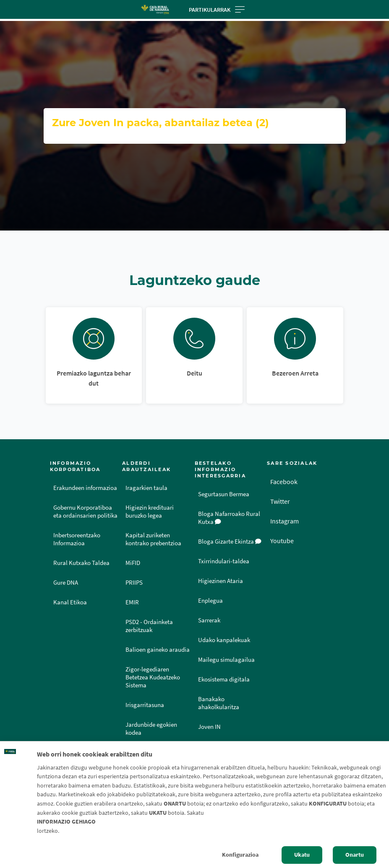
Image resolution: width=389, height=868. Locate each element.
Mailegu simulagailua (226, 660)
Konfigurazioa (240, 855)
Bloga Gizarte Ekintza (230, 542)
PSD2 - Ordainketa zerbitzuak (149, 626)
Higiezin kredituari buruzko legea (150, 512)
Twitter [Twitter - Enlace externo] (280, 501)
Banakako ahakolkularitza (219, 703)
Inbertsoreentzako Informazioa (77, 539)
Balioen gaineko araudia (158, 650)
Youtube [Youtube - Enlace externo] (282, 541)
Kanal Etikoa (70, 602)
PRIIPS (134, 583)
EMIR (132, 602)
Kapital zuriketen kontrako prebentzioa (153, 539)
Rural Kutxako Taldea (81, 563)
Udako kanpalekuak (224, 640)
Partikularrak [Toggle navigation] (217, 10)
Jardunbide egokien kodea (151, 729)
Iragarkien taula (146, 488)
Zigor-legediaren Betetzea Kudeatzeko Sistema (153, 677)
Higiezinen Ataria (221, 581)
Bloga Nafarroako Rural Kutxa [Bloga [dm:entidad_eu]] (229, 518)
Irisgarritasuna (145, 705)
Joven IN (209, 727)
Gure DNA (66, 583)
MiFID (133, 563)
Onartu (355, 855)
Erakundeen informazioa (85, 488)
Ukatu (302, 855)
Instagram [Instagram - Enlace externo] (285, 521)
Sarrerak (209, 620)
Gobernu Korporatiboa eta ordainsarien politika (85, 512)
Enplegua (210, 601)
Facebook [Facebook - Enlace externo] (284, 482)
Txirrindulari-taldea (224, 561)
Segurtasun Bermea (224, 494)
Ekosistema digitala (224, 679)
